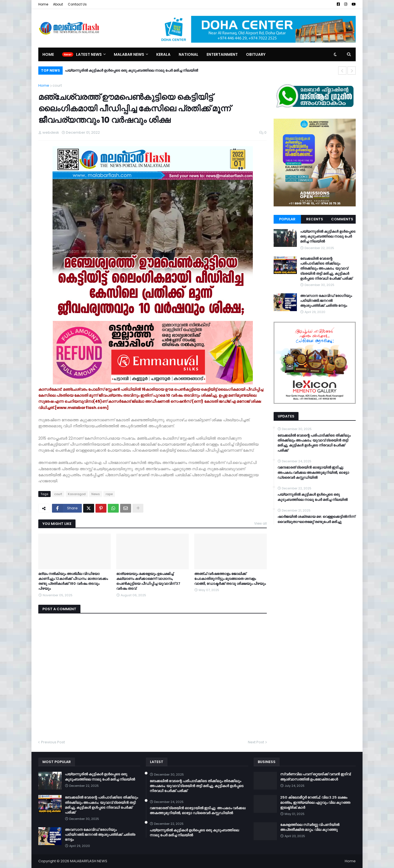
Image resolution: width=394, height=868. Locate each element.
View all (260, 523)
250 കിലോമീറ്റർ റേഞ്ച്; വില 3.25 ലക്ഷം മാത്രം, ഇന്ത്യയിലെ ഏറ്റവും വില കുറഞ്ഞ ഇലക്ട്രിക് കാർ (315, 802)
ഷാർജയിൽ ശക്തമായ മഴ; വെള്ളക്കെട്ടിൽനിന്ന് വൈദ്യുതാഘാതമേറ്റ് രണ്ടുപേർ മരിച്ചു (316, 519)
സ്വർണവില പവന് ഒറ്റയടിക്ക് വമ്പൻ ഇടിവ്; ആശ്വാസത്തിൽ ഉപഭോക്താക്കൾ (316, 777)
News (96, 494)
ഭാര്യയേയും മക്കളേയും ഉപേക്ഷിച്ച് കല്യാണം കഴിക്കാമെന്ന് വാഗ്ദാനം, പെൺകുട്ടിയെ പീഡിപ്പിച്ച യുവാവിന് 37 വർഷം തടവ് (148, 581)
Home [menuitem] (48, 54)
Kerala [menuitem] (163, 54)
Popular (287, 219)
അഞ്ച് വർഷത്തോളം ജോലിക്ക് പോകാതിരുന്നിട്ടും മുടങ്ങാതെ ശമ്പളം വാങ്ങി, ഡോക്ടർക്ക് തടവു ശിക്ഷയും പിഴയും (230, 579)
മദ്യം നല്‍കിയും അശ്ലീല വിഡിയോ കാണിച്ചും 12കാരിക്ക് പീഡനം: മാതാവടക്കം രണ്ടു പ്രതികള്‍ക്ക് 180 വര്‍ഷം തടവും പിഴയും (73, 581)
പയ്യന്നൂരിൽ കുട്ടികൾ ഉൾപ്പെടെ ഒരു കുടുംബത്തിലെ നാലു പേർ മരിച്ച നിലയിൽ (131, 70)
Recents (315, 219)
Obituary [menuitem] (256, 54)
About (58, 4)
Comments (342, 219)
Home (43, 4)
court (57, 85)
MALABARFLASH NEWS (89, 861)
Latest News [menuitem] (89, 54)
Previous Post (53, 742)
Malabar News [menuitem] (129, 54)
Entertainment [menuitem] (222, 54)
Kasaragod (77, 494)
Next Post (256, 742)
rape (109, 494)
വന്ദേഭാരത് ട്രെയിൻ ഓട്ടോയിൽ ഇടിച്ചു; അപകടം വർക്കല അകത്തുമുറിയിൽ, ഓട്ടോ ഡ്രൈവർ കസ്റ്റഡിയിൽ (313, 472)
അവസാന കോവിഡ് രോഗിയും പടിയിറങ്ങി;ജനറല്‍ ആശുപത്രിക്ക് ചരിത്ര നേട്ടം (326, 301)
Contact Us (77, 4)
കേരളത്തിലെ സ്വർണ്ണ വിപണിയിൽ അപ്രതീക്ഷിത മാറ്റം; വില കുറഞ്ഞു (310, 827)
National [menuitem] (189, 54)
